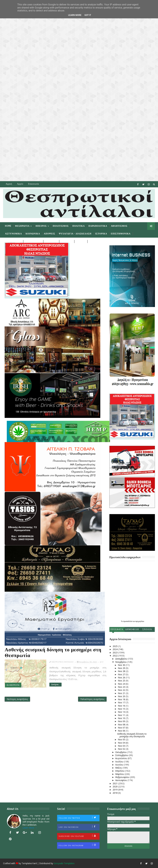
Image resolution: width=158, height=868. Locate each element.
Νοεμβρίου (121, 662)
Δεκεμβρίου (122, 659)
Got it (88, 15)
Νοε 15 (122, 709)
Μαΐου (119, 768)
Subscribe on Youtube (79, 836)
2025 (115, 646)
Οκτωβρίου (121, 752)
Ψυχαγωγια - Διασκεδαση (75, 234)
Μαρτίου (120, 774)
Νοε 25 (122, 681)
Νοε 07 (122, 728)
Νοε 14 (122, 712)
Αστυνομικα (13, 234)
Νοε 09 (122, 721)
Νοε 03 (122, 746)
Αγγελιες (51, 241)
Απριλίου (120, 771)
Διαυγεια (66, 241)
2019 (115, 790)
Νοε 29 (122, 668)
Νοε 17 (122, 702)
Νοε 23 (122, 687)
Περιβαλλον (13, 241)
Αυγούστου (122, 758)
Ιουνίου (120, 765)
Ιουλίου (120, 762)
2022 (115, 656)
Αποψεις (49, 234)
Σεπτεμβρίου (122, 755)
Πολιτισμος (61, 226)
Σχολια (147, 629)
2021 (115, 783)
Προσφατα (117, 629)
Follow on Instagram (79, 845)
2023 (115, 653)
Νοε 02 (122, 749)
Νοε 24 (122, 684)
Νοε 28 (122, 671)
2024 (115, 649)
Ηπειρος (41, 226)
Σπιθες (80, 241)
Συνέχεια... (55, 685)
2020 (115, 787)
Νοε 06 (122, 731)
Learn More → (30, 828)
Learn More (75, 15)
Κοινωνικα (33, 234)
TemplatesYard (29, 863)
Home (8, 226)
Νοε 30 (122, 665)
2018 (115, 793)
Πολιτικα (79, 226)
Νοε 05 (122, 739)
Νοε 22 (122, 690)
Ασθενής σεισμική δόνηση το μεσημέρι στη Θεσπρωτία (53, 653)
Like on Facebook (79, 827)
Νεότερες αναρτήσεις (17, 699)
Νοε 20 (122, 696)
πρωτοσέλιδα (128, 621)
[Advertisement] (79, 91)
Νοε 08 (122, 725)
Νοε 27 (122, 674)
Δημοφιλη (132, 629)
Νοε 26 (122, 677)
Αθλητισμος (119, 226)
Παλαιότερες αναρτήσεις (92, 699)
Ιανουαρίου (121, 780)
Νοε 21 (122, 693)
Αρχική (9, 184)
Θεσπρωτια (22, 226)
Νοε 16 (122, 706)
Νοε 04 (122, 743)
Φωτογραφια (97, 241)
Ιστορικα (101, 234)
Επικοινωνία (33, 184)
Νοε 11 (122, 715)
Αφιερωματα (33, 241)
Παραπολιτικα (98, 226)
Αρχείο (20, 184)
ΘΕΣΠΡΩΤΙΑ (14, 685)
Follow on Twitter (79, 818)
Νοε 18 (122, 699)
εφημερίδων (140, 621)
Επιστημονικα (121, 234)
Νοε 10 (122, 718)
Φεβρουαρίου (123, 777)
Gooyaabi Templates (64, 863)
